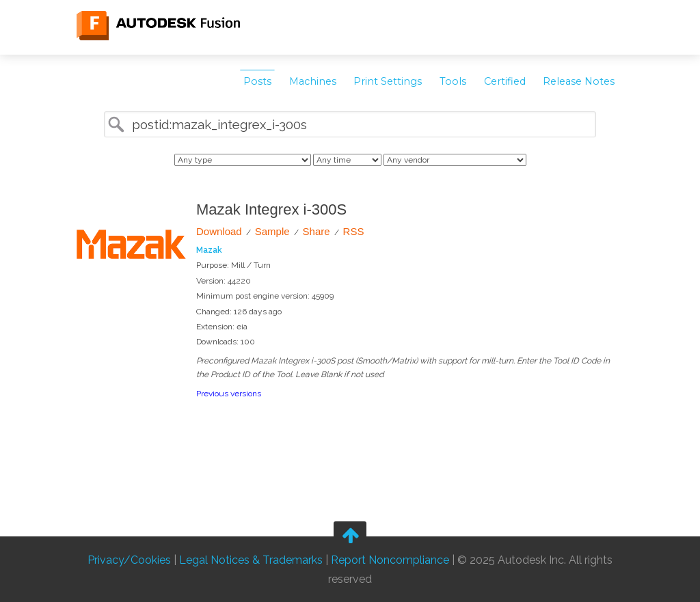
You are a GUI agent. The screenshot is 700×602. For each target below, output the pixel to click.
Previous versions (229, 394)
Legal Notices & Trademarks (251, 560)
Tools (453, 81)
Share (317, 231)
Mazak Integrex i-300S (271, 209)
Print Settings (388, 81)
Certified (505, 81)
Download (219, 231)
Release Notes (579, 81)
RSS (354, 231)
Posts (257, 81)
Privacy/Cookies (129, 560)
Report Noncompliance (390, 560)
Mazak (209, 250)
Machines (313, 81)
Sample (272, 231)
